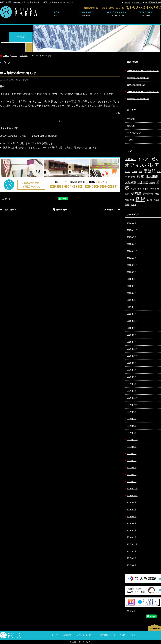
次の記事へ (110, 210)
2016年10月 (132, 496)
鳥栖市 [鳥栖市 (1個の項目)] (134, 205)
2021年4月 (132, 314)
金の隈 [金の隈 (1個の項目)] (149, 200)
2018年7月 (132, 419)
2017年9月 (132, 447)
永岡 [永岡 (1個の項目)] (139, 189)
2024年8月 (132, 258)
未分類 (130, 140)
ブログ (127, 2)
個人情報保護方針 (153, 2)
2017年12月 (132, 440)
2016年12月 (132, 488)
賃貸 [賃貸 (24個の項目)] (140, 199)
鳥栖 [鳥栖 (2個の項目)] (127, 205)
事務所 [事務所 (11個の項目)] (150, 171)
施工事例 (146, 14)
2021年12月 (132, 300)
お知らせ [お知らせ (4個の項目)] (130, 159)
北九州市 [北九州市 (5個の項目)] (152, 177)
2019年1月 (132, 391)
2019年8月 (132, 363)
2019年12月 (132, 349)
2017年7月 (132, 461)
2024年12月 (132, 251)
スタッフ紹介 (120, 635)
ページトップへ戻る (155, 627)
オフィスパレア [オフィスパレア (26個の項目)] (142, 165)
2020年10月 (132, 328)
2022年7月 (132, 286)
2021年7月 (132, 307)
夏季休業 (131, 119)
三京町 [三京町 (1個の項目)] (128, 172)
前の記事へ (10, 210)
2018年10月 (132, 405)
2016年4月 (132, 523)
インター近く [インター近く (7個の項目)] (148, 159)
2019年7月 (132, 370)
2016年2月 (132, 530)
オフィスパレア (134, 133)
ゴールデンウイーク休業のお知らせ (143, 92)
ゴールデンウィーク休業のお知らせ (143, 71)
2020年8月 (132, 335)
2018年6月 (132, 426)
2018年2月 (132, 433)
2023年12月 (132, 265)
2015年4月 (132, 565)
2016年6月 (132, 517)
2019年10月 (132, 356)
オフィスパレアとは (116, 14)
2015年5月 (132, 558)
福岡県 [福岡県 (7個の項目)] (136, 193)
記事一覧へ (60, 210)
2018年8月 (132, 412)
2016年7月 (132, 509)
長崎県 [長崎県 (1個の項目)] (156, 200)
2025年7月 (132, 237)
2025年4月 (132, 244)
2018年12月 (132, 398)
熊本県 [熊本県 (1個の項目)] (145, 189)
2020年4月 (132, 342)
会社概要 (86, 14)
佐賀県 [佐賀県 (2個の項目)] (132, 177)
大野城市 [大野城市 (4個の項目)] (130, 182)
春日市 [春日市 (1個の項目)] (133, 189)
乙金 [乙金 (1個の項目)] (140, 172)
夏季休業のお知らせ (136, 85)
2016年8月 (132, 502)
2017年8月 (132, 454)
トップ (56, 14)
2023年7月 (132, 272)
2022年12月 (132, 279)
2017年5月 (132, 475)
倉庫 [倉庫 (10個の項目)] (140, 176)
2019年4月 (132, 384)
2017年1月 (132, 482)
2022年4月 (132, 293)
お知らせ (138, 2)
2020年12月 (132, 321)
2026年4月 (132, 223)
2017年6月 (132, 468)
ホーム (6, 56)
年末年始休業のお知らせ (138, 78)
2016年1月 (132, 537)
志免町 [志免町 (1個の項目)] (152, 183)
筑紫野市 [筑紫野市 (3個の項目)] (148, 194)
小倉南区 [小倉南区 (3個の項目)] (143, 182)
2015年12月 (132, 544)
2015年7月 (132, 551)
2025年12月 (132, 230)
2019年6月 (132, 377)
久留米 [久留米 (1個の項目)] (134, 172)
